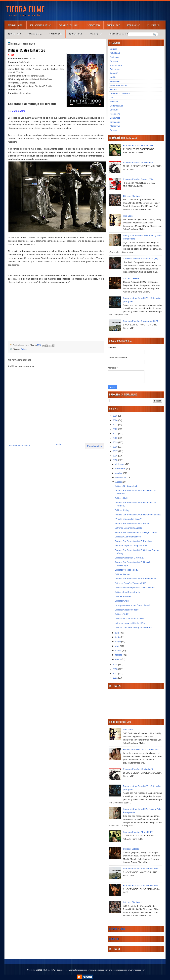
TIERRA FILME (25, 9)
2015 (115, 460)
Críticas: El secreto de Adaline (129, 619)
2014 (115, 665)
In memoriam (116, 65)
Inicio (58, 444)
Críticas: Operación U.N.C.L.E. (129, 558)
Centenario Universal (120, 93)
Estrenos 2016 (154, 25)
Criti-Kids (114, 110)
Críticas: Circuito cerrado (127, 610)
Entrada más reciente (20, 446)
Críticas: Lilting (122, 510)
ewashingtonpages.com (77, 970)
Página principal (15, 25)
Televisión (114, 73)
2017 (115, 451)
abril (118, 646)
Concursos (115, 118)
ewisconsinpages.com (118, 970)
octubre (119, 473)
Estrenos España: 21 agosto (128, 528)
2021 (115, 434)
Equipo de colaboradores (121, 34)
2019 (115, 442)
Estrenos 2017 (134, 25)
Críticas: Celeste (131, 278)
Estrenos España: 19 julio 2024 (138, 162)
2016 (115, 456)
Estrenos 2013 (55, 34)
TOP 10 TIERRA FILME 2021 (41, 25)
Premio (113, 130)
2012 (115, 674)
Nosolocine (115, 114)
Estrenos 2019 (93, 25)
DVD (112, 98)
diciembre (120, 464)
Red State (128, 216)
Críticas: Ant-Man (123, 596)
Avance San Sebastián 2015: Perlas (132, 523)
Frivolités (114, 102)
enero (118, 659)
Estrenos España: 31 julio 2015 (130, 623)
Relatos (113, 90)
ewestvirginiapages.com (98, 970)
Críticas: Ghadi (122, 601)
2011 (115, 678)
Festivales (115, 57)
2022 (115, 429)
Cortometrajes (117, 106)
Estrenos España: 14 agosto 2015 (131, 546)
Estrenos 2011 (96, 34)
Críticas (24, 349)
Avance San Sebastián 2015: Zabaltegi (133, 541)
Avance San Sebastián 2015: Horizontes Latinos (138, 515)
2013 (115, 669)
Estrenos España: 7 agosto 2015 (130, 583)
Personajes (115, 81)
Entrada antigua (95, 446)
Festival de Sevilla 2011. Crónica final (141, 750)
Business (114, 939)
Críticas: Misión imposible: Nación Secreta (135, 588)
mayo (118, 642)
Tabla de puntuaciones (69, 25)
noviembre (121, 469)
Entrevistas (115, 69)
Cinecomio (115, 122)
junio (118, 637)
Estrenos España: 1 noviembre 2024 (140, 886)
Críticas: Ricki (121, 498)
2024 (115, 420)
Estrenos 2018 (113, 25)
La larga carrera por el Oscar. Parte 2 (133, 605)
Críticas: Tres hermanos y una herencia (134, 627)
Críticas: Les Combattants (127, 592)
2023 (115, 425)
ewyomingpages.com (136, 970)
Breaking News (117, 929)
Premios (114, 61)
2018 (115, 447)
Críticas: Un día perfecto (126, 486)
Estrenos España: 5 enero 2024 (138, 179)
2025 (115, 416)
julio (118, 633)
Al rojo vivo (115, 126)
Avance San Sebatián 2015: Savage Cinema (136, 532)
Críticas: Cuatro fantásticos (128, 537)
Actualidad (115, 53)
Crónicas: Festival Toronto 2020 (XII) (141, 259)
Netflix (113, 77)
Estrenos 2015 (15, 34)
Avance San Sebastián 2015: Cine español (135, 579)
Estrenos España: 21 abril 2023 (138, 146)
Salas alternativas (118, 85)
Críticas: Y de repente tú (126, 570)
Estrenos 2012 (76, 34)
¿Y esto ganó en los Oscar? (128, 519)
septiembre (121, 477)
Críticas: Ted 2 (122, 614)
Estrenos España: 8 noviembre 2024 (140, 321)
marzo (119, 650)
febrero (119, 655)
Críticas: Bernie (122, 574)
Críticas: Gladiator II (133, 196)
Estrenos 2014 (35, 34)
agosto (119, 482)
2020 (115, 438)
